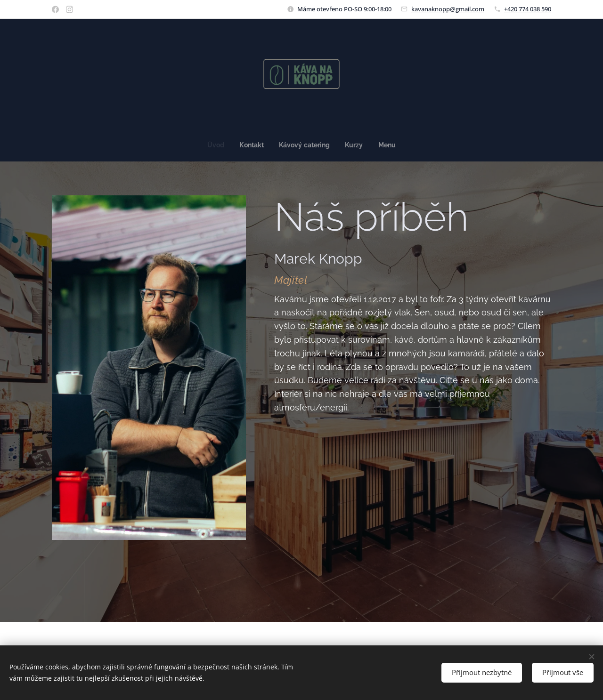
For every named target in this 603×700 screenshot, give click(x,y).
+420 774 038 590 (528, 9)
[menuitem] (215, 145)
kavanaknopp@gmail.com (448, 9)
